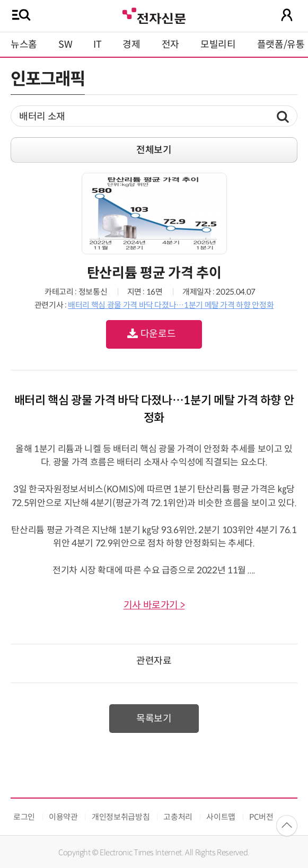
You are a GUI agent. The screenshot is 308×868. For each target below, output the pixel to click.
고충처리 (178, 817)
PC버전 (261, 817)
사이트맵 (221, 817)
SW (65, 45)
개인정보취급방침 (121, 817)
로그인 (24, 817)
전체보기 (154, 150)
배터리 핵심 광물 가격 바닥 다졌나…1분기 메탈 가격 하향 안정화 (171, 305)
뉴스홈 (24, 45)
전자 (170, 45)
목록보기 (154, 719)
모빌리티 (218, 45)
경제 (131, 45)
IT (97, 45)
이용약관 (63, 817)
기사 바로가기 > (154, 605)
